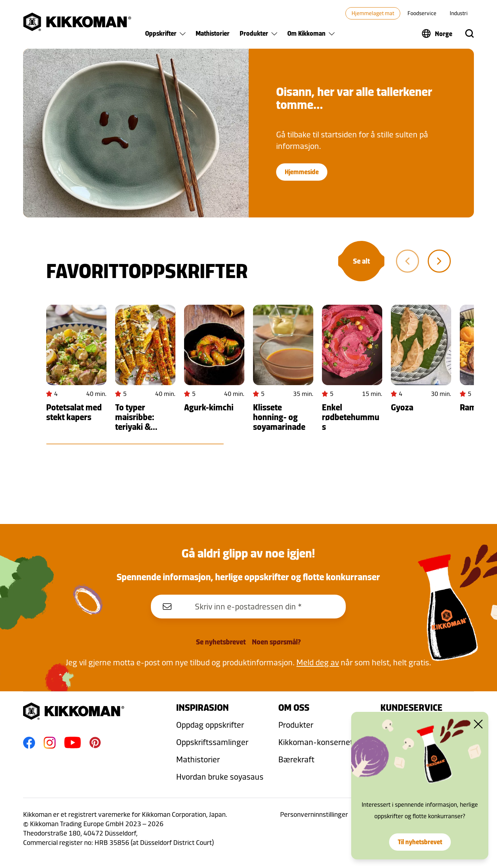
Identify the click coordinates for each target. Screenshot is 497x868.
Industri (459, 13)
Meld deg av (318, 662)
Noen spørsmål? (276, 642)
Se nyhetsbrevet (221, 642)
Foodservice (422, 13)
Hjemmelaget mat (373, 13)
